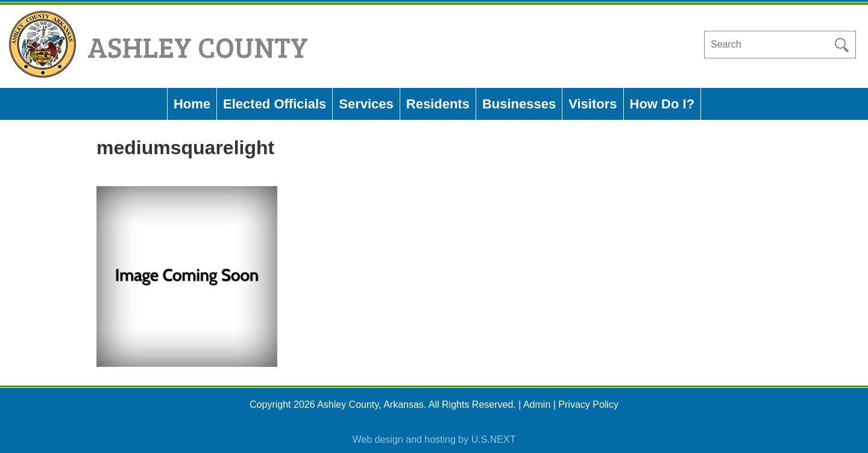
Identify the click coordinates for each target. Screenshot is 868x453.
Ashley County (198, 46)
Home (192, 104)
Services (366, 104)
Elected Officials (275, 104)
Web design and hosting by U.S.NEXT (434, 439)
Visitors (593, 104)
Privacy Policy (588, 405)
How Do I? (662, 104)
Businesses (519, 104)
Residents (438, 104)
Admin (537, 405)
